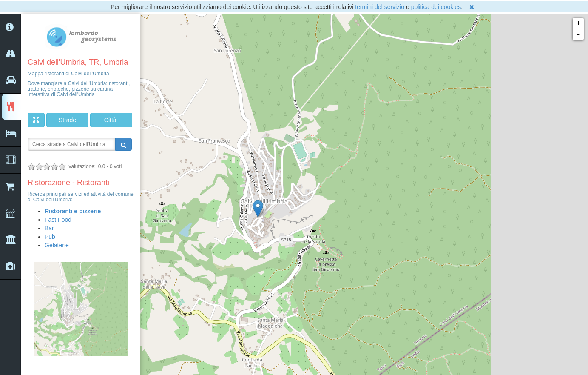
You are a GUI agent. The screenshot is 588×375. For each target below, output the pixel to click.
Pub (50, 237)
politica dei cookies (436, 7)
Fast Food (58, 220)
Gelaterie (57, 245)
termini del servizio (380, 7)
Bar (49, 228)
